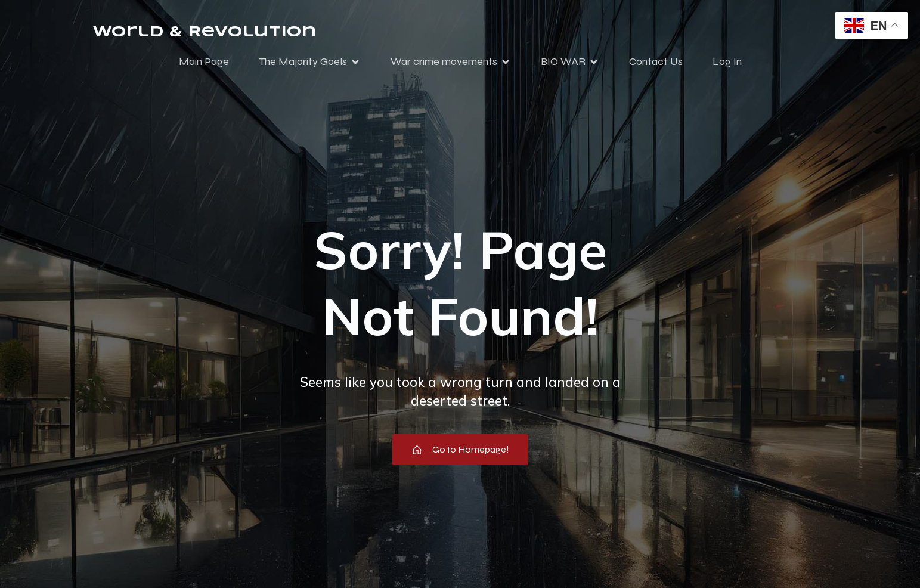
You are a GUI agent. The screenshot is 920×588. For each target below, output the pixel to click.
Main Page (204, 61)
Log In (727, 61)
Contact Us (656, 61)
